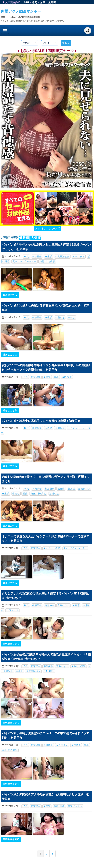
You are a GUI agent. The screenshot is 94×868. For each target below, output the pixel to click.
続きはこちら (10, 295)
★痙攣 (49, 257)
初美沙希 (37, 489)
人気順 (36, 238)
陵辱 (56, 377)
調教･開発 (59, 806)
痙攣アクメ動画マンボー (21, 11)
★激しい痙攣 (79, 666)
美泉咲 (72, 489)
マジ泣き (76, 745)
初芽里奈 (37, 257)
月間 (43, 2)
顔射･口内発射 (47, 261)
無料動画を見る (11, 644)
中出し (72, 317)
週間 (34, 2)
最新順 (24, 238)
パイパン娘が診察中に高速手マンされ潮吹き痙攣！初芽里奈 (41, 421)
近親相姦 (54, 494)
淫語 (25, 494)
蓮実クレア (84, 489)
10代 (26, 257)
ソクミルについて (48, 229)
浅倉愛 (61, 489)
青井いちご (63, 605)
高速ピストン (75, 806)
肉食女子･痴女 (38, 494)
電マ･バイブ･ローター (25, 261)
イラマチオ (79, 257)
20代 (26, 489)
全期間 (52, 2)
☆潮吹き (60, 317)
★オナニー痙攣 (52, 548)
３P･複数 (67, 377)
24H (26, 2)
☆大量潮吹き (62, 257)
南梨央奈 (50, 605)
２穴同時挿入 (33, 671)
